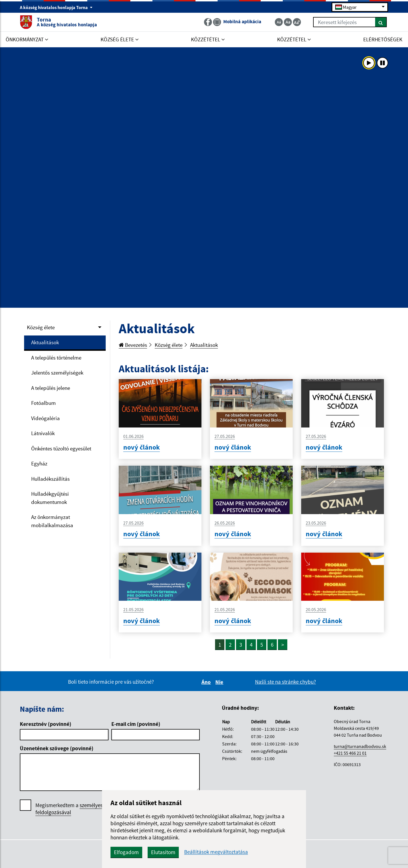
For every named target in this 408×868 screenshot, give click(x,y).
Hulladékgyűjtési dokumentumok (50, 498)
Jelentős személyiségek (57, 373)
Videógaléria (45, 418)
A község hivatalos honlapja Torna (56, 7)
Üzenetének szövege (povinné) (57, 748)
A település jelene (51, 388)
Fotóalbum (43, 403)
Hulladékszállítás (50, 479)
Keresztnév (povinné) (46, 724)
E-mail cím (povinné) (136, 724)
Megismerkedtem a (77, 809)
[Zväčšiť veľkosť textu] (297, 22)
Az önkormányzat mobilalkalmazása (52, 521)
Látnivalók (43, 433)
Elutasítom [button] (163, 852)
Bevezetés (133, 345)
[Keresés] (381, 22)
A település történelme (56, 358)
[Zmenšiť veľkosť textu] (279, 22)
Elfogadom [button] (126, 852)
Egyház (39, 463)
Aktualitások (45, 342)
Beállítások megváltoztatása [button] (216, 852)
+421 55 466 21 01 (350, 753)
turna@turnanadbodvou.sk (360, 746)
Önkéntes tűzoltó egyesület (61, 448)
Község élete (41, 327)
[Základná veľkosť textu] (288, 22)
